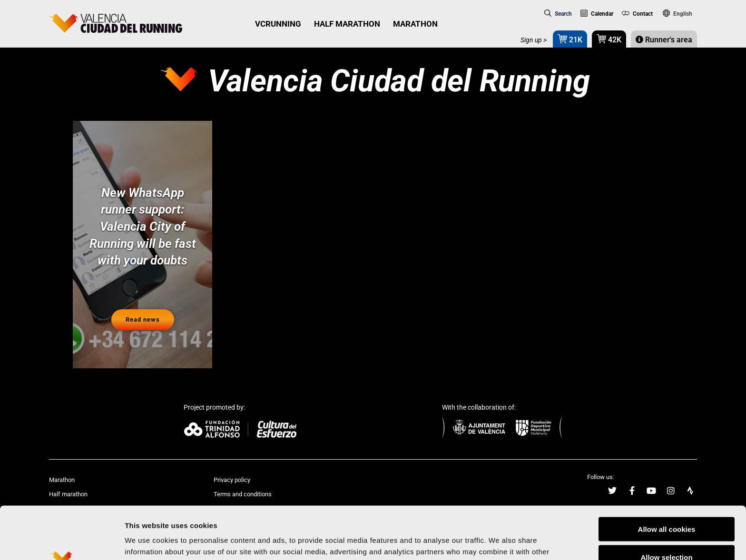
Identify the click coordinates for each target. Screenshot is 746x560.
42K (609, 39)
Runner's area (664, 40)
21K (570, 39)
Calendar (597, 14)
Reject (666, 533)
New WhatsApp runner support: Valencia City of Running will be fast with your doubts (143, 227)
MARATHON (415, 24)
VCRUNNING (278, 24)
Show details (499, 541)
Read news (143, 319)
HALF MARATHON (347, 24)
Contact (637, 14)
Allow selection (666, 505)
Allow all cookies (667, 476)
